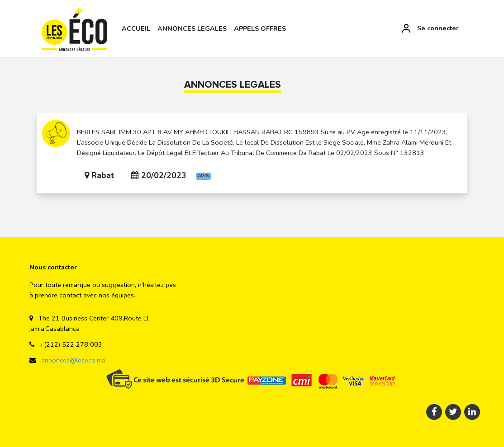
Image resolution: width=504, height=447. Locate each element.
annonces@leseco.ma (72, 360)
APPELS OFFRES (260, 28)
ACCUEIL (136, 28)
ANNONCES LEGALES (192, 28)
